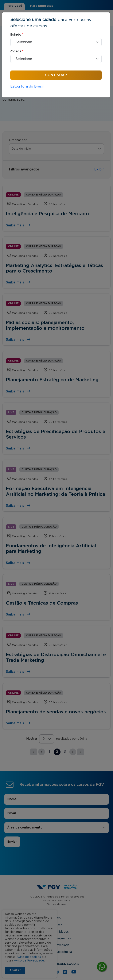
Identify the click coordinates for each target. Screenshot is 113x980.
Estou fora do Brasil (27, 86)
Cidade (17, 52)
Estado (17, 35)
